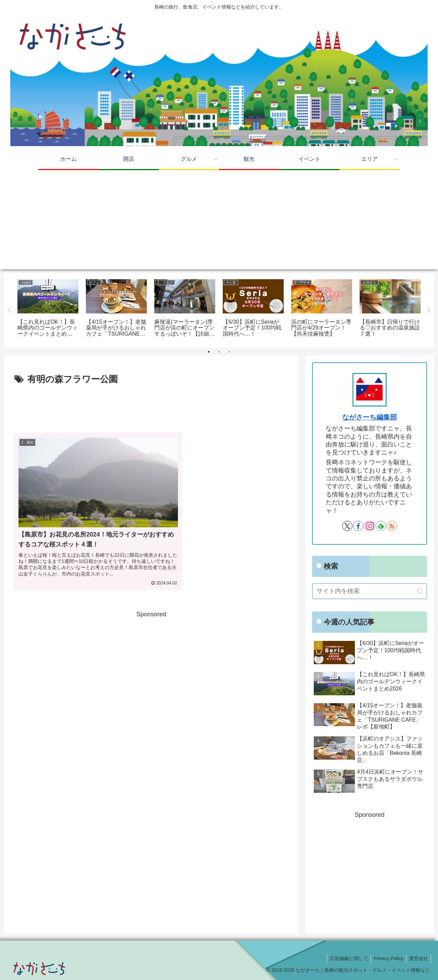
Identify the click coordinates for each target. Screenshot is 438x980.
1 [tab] (209, 352)
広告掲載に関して (345, 958)
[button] (420, 591)
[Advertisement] (219, 221)
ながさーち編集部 (370, 417)
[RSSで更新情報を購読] (392, 526)
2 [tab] (219, 352)
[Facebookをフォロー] (358, 526)
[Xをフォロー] (347, 526)
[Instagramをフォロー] (370, 526)
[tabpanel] (48, 309)
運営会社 (418, 958)
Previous (9, 310)
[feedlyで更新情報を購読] (381, 526)
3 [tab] (229, 352)
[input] (370, 591)
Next (429, 310)
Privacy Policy (386, 958)
